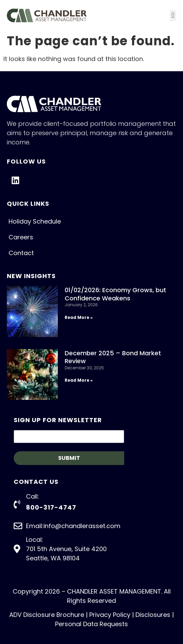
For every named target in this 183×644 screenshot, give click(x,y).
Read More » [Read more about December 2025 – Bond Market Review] (79, 380)
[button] (173, 16)
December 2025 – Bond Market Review (113, 357)
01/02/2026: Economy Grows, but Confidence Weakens (115, 294)
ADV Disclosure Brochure (47, 615)
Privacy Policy (110, 615)
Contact (21, 253)
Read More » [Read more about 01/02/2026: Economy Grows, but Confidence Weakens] (79, 317)
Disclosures (153, 615)
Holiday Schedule (35, 221)
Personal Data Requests (91, 624)
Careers (21, 237)
